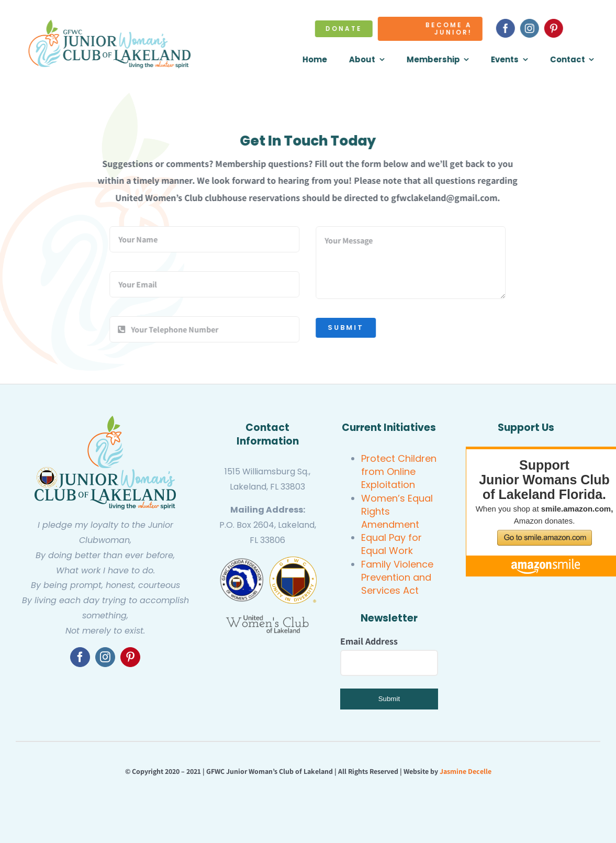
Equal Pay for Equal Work (391, 544)
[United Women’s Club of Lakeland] (267, 619)
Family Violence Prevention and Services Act (397, 577)
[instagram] (531, 28)
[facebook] (507, 28)
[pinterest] (555, 28)
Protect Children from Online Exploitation (399, 472)
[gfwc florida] (242, 561)
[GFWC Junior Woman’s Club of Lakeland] (105, 420)
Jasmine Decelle (466, 771)
